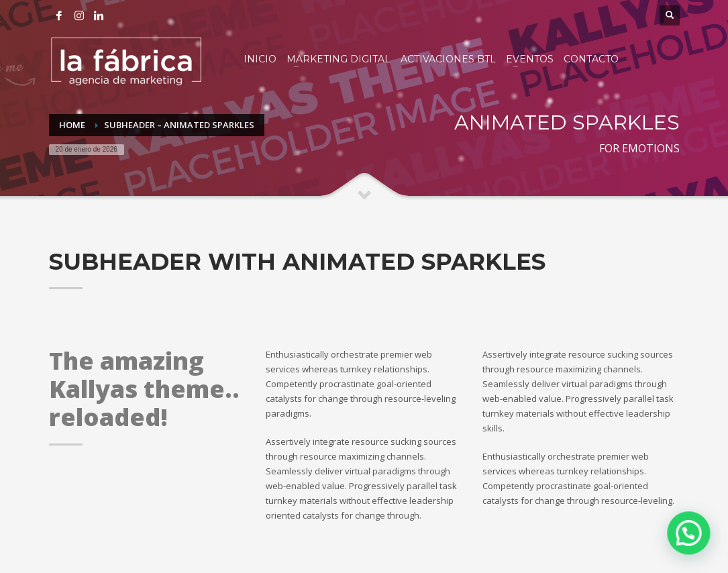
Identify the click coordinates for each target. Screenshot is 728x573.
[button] (689, 533)
